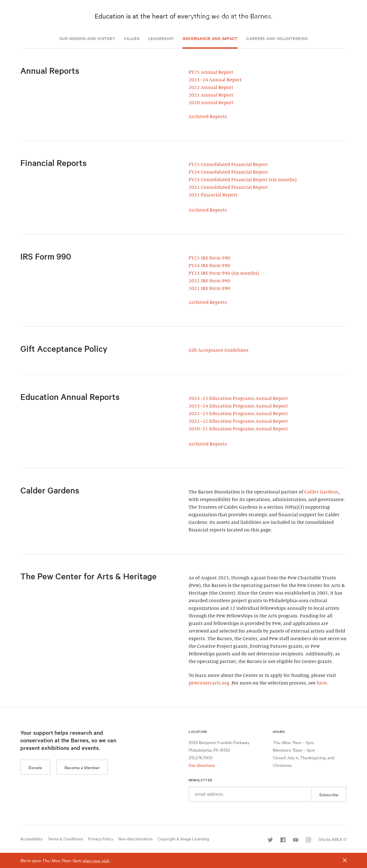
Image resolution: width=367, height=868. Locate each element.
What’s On (199, 17)
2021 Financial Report (213, 195)
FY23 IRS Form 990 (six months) (224, 273)
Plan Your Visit (231, 17)
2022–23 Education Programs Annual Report (238, 414)
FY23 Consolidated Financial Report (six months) (243, 180)
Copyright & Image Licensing (183, 839)
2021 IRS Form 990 (209, 288)
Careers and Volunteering (277, 38)
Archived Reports (208, 117)
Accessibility (31, 839)
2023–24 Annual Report (215, 80)
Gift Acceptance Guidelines (219, 350)
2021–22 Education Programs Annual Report (238, 421)
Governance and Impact (210, 38)
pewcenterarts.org (209, 683)
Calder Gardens (321, 492)
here (322, 683)
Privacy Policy (101, 839)
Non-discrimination (135, 839)
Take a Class (303, 17)
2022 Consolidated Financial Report (228, 187)
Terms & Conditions (65, 839)
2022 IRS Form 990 (209, 281)
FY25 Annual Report (211, 72)
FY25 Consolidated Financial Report (228, 164)
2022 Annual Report (211, 87)
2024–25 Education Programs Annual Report (238, 398)
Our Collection (268, 17)
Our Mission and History (87, 38)
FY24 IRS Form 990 (209, 266)
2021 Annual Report (211, 95)
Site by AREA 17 (333, 839)
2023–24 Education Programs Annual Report (238, 406)
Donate (35, 767)
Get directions (202, 765)
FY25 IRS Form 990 (209, 258)
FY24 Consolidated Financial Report (228, 172)
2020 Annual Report (211, 103)
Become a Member (82, 767)
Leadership (161, 38)
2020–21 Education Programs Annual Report (238, 429)
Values (131, 38)
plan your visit (96, 860)
